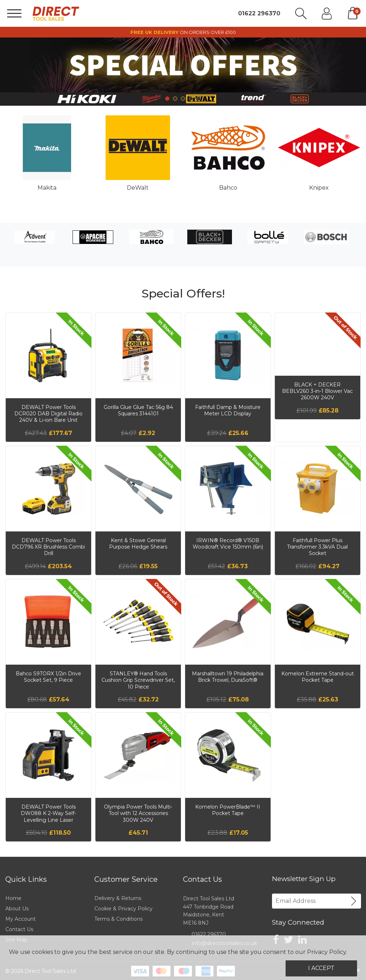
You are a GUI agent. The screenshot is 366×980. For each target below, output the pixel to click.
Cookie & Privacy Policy (123, 909)
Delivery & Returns (118, 898)
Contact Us (19, 929)
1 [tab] (167, 99)
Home (13, 898)
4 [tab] (191, 99)
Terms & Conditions (118, 919)
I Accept (321, 968)
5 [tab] (199, 99)
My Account (21, 919)
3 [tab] (183, 99)
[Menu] (14, 13)
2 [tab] (175, 99)
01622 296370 (259, 14)
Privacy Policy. (327, 952)
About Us (17, 909)
